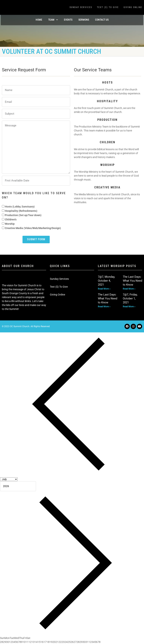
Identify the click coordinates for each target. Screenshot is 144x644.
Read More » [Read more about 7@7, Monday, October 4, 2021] (104, 289)
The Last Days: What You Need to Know (132, 281)
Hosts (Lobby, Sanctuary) (20, 207)
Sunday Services (81, 7)
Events (68, 20)
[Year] (18, 486)
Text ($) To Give (108, 7)
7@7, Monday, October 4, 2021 (106, 281)
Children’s (11, 219)
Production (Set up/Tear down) (23, 215)
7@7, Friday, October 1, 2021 (130, 298)
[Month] (9, 479)
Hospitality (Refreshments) (21, 211)
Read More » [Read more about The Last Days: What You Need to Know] (129, 289)
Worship (10, 224)
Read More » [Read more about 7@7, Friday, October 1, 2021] (129, 307)
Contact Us (102, 20)
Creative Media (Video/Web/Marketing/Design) (33, 228)
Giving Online (133, 7)
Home (39, 20)
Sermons (84, 20)
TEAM (53, 20)
